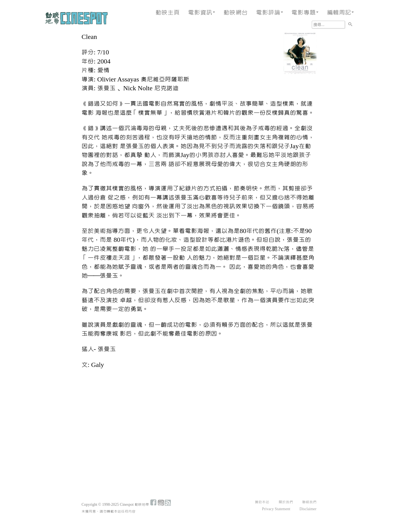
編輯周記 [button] (340, 13)
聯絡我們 (309, 502)
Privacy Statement (276, 509)
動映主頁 (167, 13)
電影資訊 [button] (201, 13)
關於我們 (286, 502)
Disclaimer (308, 509)
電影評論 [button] (269, 13)
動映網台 (235, 13)
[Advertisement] (199, 415)
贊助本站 (262, 502)
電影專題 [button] (305, 13)
